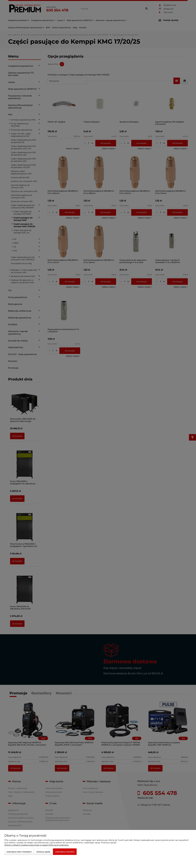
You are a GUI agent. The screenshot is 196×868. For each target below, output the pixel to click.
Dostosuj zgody (43, 852)
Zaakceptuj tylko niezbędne (19, 852)
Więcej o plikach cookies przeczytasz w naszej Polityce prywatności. (37, 845)
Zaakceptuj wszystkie (65, 852)
